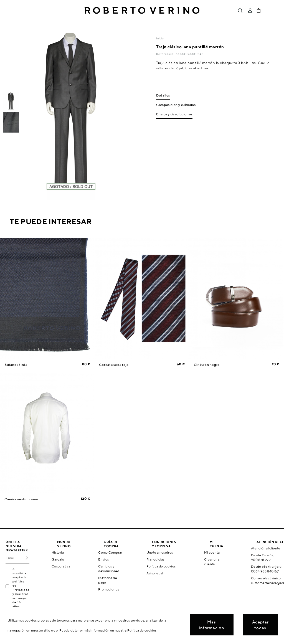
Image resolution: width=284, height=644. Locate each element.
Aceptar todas (260, 625)
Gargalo (58, 559)
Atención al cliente (266, 548)
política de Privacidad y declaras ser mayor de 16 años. (21, 594)
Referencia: (166, 54)
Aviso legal (155, 573)
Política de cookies (161, 566)
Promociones (109, 589)
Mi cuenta (212, 552)
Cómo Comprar (110, 552)
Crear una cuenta (212, 562)
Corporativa (61, 566)
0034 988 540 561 (265, 571)
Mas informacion (211, 625)
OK (25, 558)
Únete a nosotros (160, 552)
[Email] (13, 558)
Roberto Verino (142, 11)
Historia (58, 552)
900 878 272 (261, 560)
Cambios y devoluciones (109, 569)
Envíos (103, 559)
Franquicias (155, 559)
